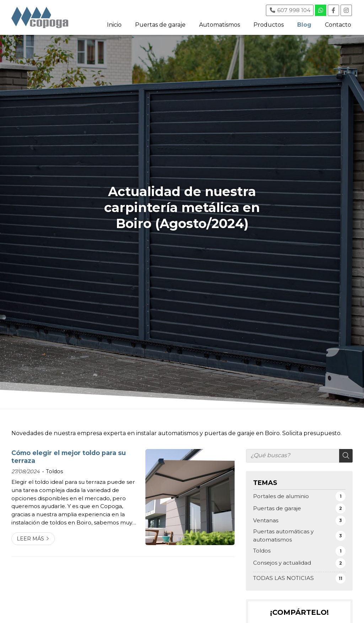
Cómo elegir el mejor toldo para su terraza (69, 457)
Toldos (54, 471)
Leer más (30, 539)
